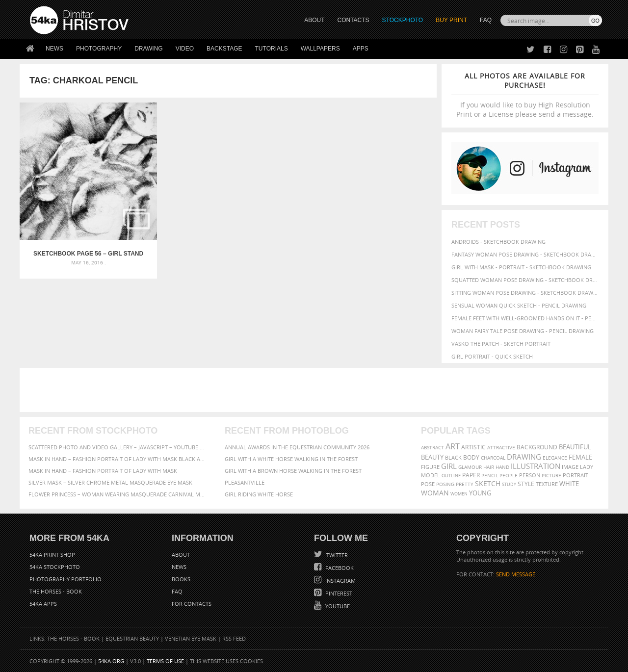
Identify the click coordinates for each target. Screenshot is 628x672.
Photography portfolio (65, 579)
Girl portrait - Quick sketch (492, 356)
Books (181, 579)
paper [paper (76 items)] (471, 475)
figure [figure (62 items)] (430, 467)
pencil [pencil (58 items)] (490, 475)
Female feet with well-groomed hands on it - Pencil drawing (525, 318)
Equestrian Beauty (132, 638)
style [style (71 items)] (526, 484)
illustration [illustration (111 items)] (536, 466)
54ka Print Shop (52, 555)
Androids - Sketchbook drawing (498, 242)
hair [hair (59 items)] (489, 467)
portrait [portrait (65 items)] (576, 475)
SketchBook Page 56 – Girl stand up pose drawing (72, 221)
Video (185, 49)
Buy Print (451, 20)
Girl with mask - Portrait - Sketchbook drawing (521, 267)
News (54, 49)
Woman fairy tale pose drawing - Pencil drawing (523, 331)
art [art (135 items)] (453, 446)
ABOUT (314, 20)
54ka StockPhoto (55, 567)
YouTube (337, 606)
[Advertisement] (316, 390)
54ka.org (111, 661)
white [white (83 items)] (569, 484)
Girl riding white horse (259, 494)
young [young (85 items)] (480, 493)
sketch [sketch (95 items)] (488, 484)
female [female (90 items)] (580, 457)
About (181, 555)
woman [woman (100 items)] (435, 493)
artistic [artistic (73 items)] (473, 447)
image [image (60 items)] (570, 467)
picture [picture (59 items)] (551, 475)
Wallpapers (320, 49)
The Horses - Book (56, 591)
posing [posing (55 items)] (445, 484)
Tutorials (272, 49)
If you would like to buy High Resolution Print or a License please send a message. (525, 95)
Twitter (336, 555)
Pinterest (338, 593)
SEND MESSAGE (516, 574)
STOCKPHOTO (403, 20)
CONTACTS (353, 20)
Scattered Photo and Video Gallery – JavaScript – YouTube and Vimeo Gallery (118, 447)
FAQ (486, 20)
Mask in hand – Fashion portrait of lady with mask (103, 471)
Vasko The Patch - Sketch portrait (501, 344)
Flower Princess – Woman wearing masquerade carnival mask (118, 494)
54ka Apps (43, 604)
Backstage (224, 49)
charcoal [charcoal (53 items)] (493, 458)
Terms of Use (165, 661)
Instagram (340, 581)
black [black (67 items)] (453, 457)
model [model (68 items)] (431, 475)
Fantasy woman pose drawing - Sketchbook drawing (525, 254)
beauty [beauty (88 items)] (432, 457)
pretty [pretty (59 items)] (465, 484)
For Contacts (192, 604)
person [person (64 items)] (530, 475)
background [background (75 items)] (537, 447)
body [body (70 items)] (471, 457)
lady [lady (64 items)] (587, 467)
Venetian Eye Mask (191, 638)
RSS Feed (234, 638)
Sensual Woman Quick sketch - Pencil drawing (519, 305)
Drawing (149, 49)
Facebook (339, 568)
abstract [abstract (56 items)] (432, 447)
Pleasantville (245, 482)
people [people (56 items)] (509, 475)
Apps (361, 49)
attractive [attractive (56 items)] (501, 447)
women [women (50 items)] (459, 494)
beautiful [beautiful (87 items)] (575, 447)
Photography (99, 49)
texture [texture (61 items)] (547, 484)
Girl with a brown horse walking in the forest (293, 471)
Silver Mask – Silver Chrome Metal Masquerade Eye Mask (110, 482)
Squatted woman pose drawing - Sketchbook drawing (525, 280)
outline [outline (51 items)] (451, 476)
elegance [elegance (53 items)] (555, 458)
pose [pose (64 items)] (428, 484)
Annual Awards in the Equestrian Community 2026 (297, 447)
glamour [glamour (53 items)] (470, 467)
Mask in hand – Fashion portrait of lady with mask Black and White (118, 459)
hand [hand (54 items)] (502, 467)
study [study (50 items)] (509, 484)
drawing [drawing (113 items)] (524, 457)
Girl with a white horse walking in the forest (291, 459)
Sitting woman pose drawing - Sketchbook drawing (525, 293)
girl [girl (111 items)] (449, 466)
